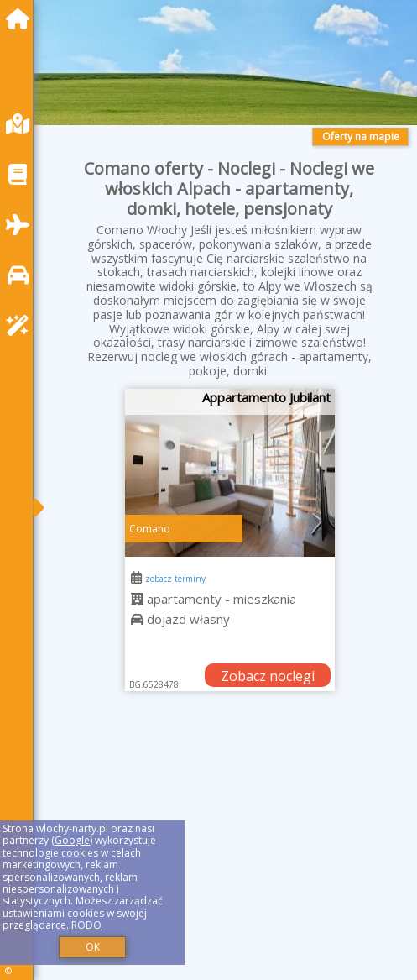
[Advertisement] (229, 852)
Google (72, 840)
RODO (86, 925)
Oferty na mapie (361, 136)
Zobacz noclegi (268, 676)
